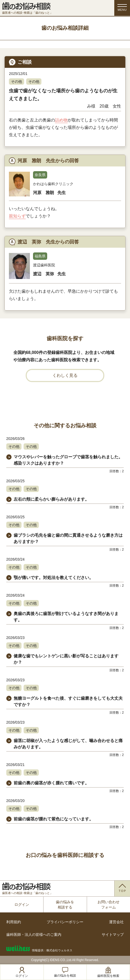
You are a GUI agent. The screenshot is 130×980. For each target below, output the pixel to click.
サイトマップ (113, 935)
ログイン (22, 905)
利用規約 (14, 922)
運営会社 (116, 922)
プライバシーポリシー (65, 922)
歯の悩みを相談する (65, 905)
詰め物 (61, 120)
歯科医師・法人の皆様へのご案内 (34, 935)
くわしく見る (65, 375)
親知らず (17, 216)
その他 (17, 82)
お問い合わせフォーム (109, 905)
